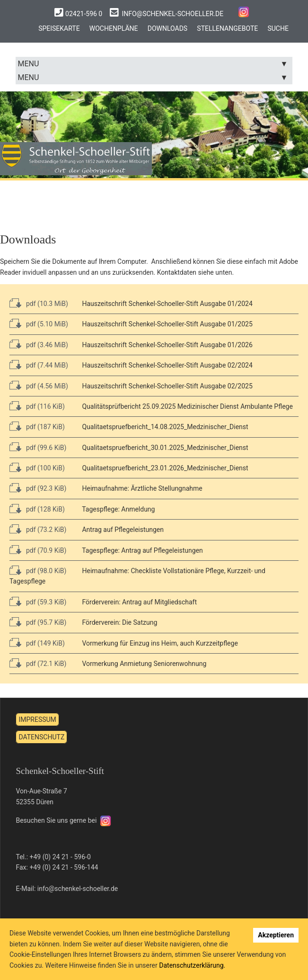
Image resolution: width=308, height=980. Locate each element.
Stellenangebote (229, 28)
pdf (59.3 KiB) (46, 592)
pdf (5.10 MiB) (47, 314)
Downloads (167, 28)
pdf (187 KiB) (45, 416)
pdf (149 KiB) (45, 633)
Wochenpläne (113, 28)
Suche (280, 28)
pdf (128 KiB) (45, 499)
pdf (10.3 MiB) (47, 293)
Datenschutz (41, 727)
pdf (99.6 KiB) (46, 437)
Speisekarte (57, 28)
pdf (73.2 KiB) (46, 519)
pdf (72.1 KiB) (46, 653)
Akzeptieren (276, 935)
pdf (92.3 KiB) (46, 478)
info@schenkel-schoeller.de (173, 14)
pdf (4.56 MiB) (47, 376)
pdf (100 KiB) (45, 458)
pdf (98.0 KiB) (46, 560)
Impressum (37, 710)
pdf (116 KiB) (45, 396)
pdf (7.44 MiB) (47, 355)
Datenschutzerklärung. (192, 965)
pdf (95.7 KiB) (46, 612)
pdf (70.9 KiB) (46, 540)
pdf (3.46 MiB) (47, 334)
